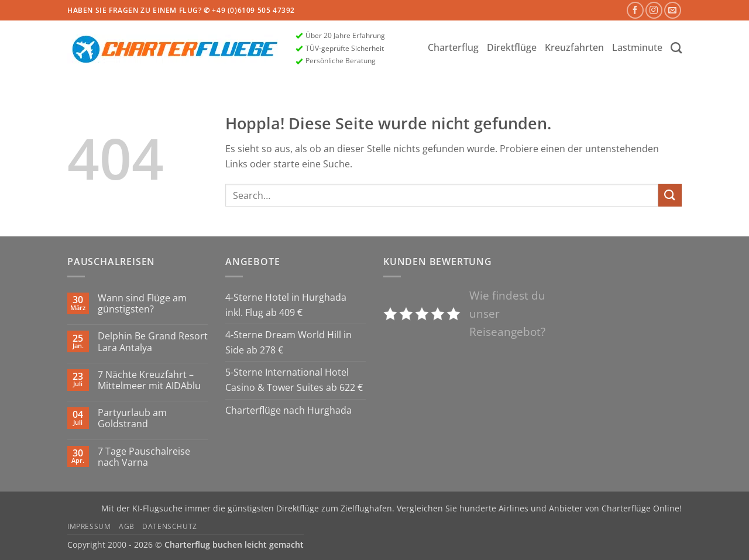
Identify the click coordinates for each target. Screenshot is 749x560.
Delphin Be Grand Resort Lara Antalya (153, 342)
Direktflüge (512, 47)
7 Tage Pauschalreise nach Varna (144, 457)
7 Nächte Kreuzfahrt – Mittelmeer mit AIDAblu (149, 380)
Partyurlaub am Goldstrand (132, 418)
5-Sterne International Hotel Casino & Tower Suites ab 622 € (294, 380)
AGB (127, 526)
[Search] (676, 48)
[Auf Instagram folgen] (654, 10)
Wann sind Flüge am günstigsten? (142, 304)
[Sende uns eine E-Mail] (673, 10)
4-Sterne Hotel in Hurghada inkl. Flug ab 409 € (286, 305)
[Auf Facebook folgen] (635, 10)
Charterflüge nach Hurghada (288, 410)
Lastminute (637, 47)
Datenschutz (170, 526)
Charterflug (453, 47)
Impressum (89, 526)
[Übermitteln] (670, 195)
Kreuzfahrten (574, 47)
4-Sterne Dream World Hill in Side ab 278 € (288, 342)
